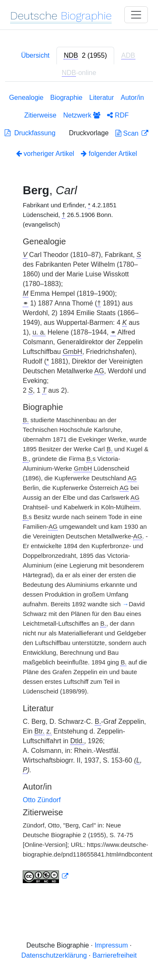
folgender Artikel (109, 154)
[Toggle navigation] (136, 15)
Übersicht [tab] (35, 55)
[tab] (85, 56)
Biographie (66, 98)
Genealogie (26, 98)
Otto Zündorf (42, 800)
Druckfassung (30, 133)
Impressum (111, 945)
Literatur (102, 98)
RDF (118, 115)
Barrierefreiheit (115, 955)
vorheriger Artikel (45, 154)
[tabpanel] (79, 490)
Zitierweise (40, 115)
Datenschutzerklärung (54, 955)
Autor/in (132, 98)
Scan (128, 133)
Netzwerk (82, 115)
